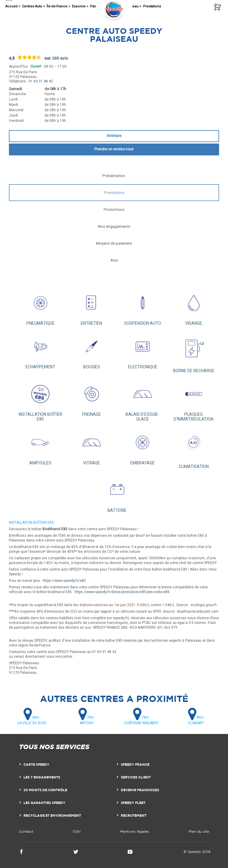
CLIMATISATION (194, 448)
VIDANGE (194, 307)
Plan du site (199, 831)
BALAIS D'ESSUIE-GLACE (142, 400)
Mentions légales (134, 831)
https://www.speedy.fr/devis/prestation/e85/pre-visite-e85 (122, 592)
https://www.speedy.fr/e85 (64, 581)
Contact (26, 831)
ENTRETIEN (91, 307)
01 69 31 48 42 (41, 81)
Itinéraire (114, 136)
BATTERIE (117, 494)
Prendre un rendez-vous (114, 149)
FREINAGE (91, 398)
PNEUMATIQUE (40, 307)
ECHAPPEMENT (40, 350)
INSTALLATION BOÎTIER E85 (40, 400)
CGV (77, 831)
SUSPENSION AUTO (142, 307)
